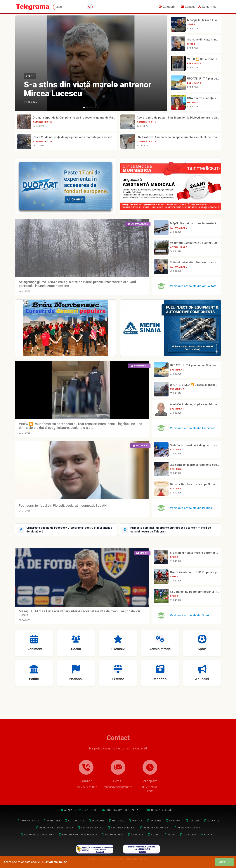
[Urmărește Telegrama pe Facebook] (66, 530)
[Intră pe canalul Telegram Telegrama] (170, 530)
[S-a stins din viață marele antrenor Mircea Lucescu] (91, 63)
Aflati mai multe (56, 862)
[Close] (225, 862)
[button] (84, 108)
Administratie (42, 122)
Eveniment (194, 63)
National (194, 103)
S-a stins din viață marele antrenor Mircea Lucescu (88, 89)
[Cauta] (73, 7)
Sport (30, 76)
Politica (176, 450)
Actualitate (178, 228)
